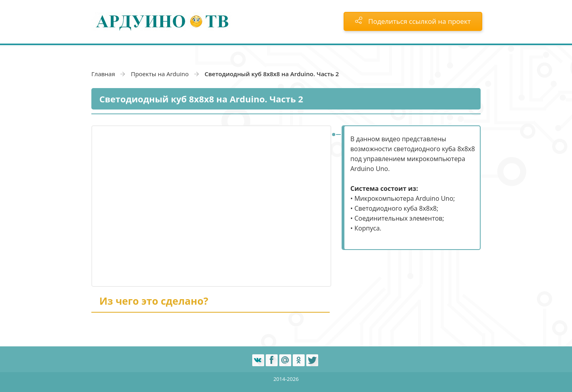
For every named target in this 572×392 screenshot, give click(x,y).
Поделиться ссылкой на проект (413, 21)
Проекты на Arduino (160, 74)
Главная (103, 74)
